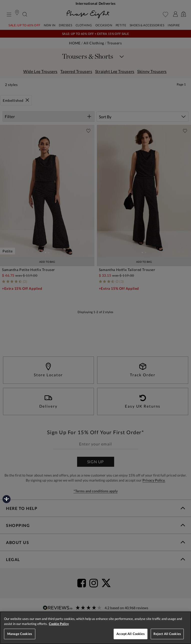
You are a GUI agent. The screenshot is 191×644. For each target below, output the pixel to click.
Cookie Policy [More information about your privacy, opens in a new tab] (59, 624)
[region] (95, 628)
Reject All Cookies (167, 634)
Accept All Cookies (130, 634)
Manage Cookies (20, 634)
